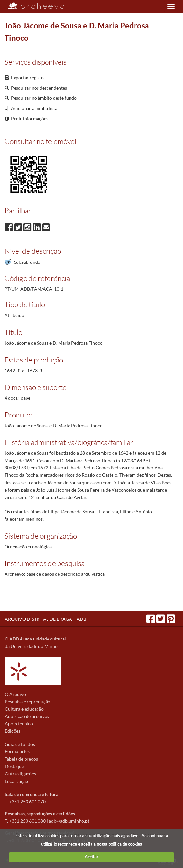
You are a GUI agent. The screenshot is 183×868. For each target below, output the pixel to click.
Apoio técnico (19, 723)
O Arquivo (15, 694)
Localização (16, 781)
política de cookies (125, 844)
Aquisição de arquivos (27, 716)
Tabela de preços (21, 759)
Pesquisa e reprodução (28, 701)
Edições (13, 731)
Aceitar (91, 857)
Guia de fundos (20, 744)
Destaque (14, 766)
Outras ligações (20, 774)
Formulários (17, 751)
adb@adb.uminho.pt (69, 821)
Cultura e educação (24, 709)
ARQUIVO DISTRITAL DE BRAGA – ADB (46, 619)
